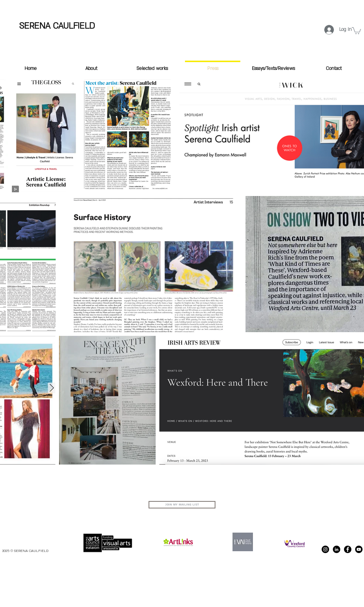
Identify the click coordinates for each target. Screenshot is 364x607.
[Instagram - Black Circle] (325, 549)
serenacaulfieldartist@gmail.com (338, 504)
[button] (356, 30)
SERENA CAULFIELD (57, 26)
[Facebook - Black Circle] (348, 549)
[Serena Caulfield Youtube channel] (359, 549)
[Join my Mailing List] (182, 505)
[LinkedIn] (337, 549)
